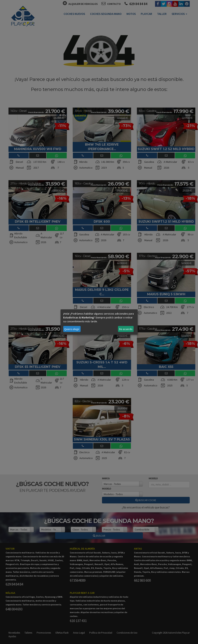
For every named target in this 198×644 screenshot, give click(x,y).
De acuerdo (126, 329)
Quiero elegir (72, 329)
